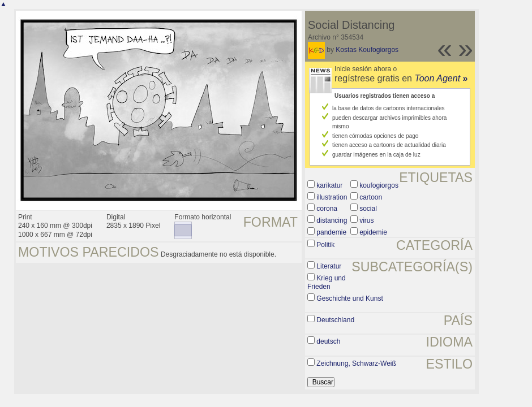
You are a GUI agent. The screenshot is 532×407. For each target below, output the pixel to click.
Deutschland (335, 320)
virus (366, 220)
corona (327, 209)
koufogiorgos (379, 185)
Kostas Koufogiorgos (367, 50)
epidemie (373, 232)
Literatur (329, 266)
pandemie (331, 232)
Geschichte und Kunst (349, 298)
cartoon (371, 197)
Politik (325, 245)
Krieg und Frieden (327, 283)
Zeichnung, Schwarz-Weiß (356, 363)
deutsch (328, 341)
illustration (332, 197)
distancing (332, 220)
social (368, 209)
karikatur (329, 185)
